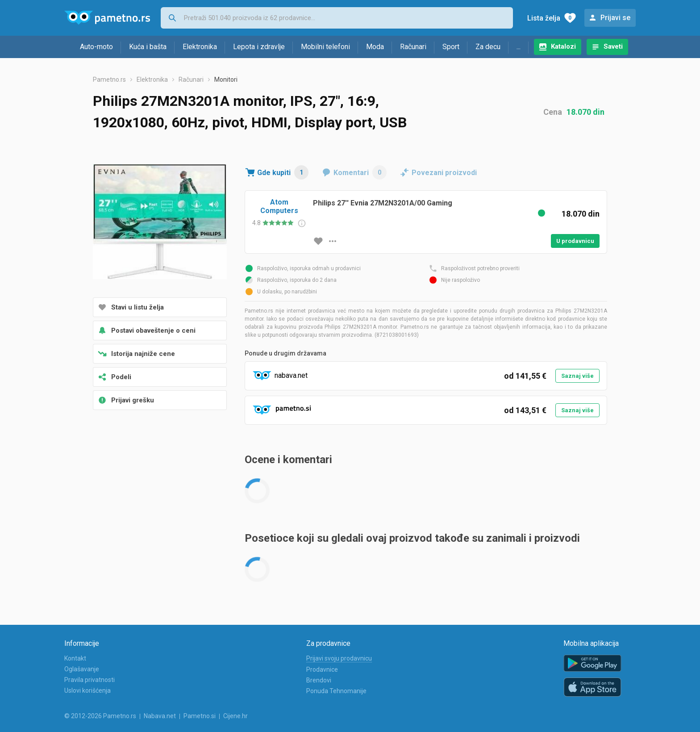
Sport (451, 47)
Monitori (226, 79)
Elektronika (200, 47)
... (519, 47)
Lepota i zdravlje (259, 47)
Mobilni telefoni (325, 47)
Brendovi (319, 680)
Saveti (613, 46)
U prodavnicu (575, 241)
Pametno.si (200, 716)
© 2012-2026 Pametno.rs (100, 716)
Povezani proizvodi (444, 173)
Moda (375, 47)
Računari (413, 47)
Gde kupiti (283, 172)
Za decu (488, 47)
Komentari (360, 172)
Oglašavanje (82, 669)
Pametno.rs (109, 79)
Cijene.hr (235, 716)
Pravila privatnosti (90, 680)
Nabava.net (160, 716)
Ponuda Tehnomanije (336, 691)
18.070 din (585, 112)
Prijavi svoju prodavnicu (339, 658)
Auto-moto (96, 47)
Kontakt (75, 658)
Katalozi (563, 46)
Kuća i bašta (148, 47)
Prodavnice (322, 669)
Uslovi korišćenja (87, 690)
